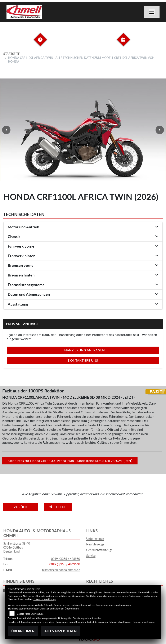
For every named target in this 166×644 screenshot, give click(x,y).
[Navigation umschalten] (152, 12)
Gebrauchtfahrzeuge (99, 550)
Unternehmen (95, 539)
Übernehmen (23, 631)
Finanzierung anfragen (83, 350)
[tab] (83, 227)
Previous (6, 130)
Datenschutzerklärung (45, 599)
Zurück (21, 507)
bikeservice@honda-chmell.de (61, 570)
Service (91, 556)
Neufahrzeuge (95, 544)
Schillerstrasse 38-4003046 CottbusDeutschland (17, 547)
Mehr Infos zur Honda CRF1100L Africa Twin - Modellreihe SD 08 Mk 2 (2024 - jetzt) (70, 461)
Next (160, 130)
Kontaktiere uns (83, 360)
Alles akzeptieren (60, 631)
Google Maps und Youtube (30, 614)
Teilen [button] (57, 507)
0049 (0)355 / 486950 (66, 559)
